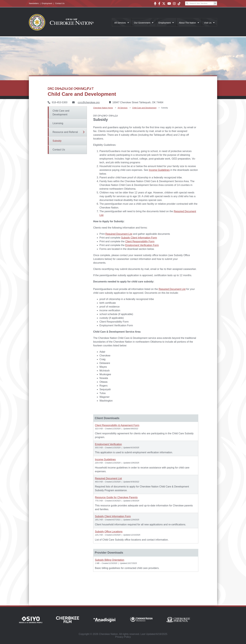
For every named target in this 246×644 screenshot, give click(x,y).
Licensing (58, 123)
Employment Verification (108, 444)
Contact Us (60, 3)
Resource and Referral (65, 132)
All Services (120, 23)
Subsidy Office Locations (109, 532)
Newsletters (34, 3)
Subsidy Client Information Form (139, 238)
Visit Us (208, 23)
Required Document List (119, 234)
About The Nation (187, 23)
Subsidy (57, 141)
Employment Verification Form (142, 245)
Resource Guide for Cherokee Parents (116, 497)
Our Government (142, 23)
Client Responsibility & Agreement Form (117, 425)
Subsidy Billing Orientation (110, 560)
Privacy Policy (123, 637)
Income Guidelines (159, 170)
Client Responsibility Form (140, 241)
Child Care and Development (61, 113)
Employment (47, 3)
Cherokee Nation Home (103, 108)
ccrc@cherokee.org (89, 102)
